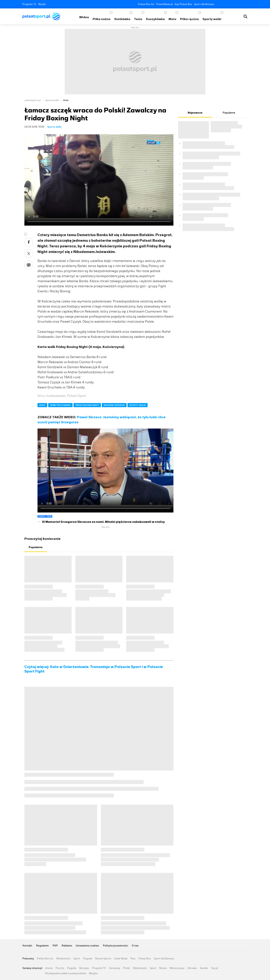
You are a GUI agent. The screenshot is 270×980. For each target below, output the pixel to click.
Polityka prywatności (115, 946)
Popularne (36, 547)
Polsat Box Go (146, 4)
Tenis (138, 19)
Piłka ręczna (189, 19)
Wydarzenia (140, 968)
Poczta (60, 968)
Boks (66, 100)
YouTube (229, 4)
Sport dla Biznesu (204, 4)
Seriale (204, 968)
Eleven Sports (103, 959)
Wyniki (42, 4)
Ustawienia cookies (87, 946)
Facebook (218, 4)
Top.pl (214, 968)
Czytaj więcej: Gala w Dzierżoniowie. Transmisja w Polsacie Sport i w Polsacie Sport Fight (94, 669)
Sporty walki (212, 19)
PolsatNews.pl (165, 4)
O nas (135, 946)
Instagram (235, 4)
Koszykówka (155, 19)
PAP (55, 946)
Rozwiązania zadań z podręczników (66, 973)
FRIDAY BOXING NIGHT (87, 405)
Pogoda (88, 959)
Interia (49, 968)
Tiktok (240, 4)
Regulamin (42, 946)
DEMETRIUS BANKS (60, 405)
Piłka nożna (102, 19)
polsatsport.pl (33, 100)
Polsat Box (145, 959)
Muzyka (93, 973)
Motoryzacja (177, 968)
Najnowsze (195, 113)
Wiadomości (63, 959)
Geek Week (121, 959)
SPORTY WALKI (138, 405)
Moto (172, 19)
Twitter (223, 4)
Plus (133, 959)
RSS (246, 4)
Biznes (163, 968)
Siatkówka (122, 19)
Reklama (67, 946)
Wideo (84, 17)
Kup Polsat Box (183, 4)
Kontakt (27, 946)
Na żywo (84, 968)
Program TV (29, 4)
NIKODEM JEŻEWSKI (114, 405)
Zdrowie (192, 968)
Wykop (29, 265)
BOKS (42, 405)
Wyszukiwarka (245, 16)
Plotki (127, 968)
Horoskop (115, 968)
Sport (77, 959)
